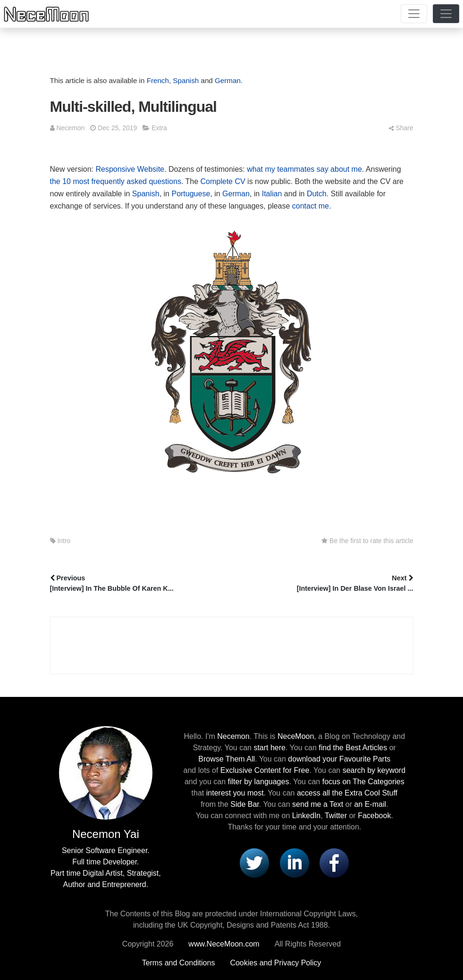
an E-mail (370, 804)
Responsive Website (130, 169)
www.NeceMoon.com (224, 944)
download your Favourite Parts (339, 759)
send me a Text (318, 804)
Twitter (336, 816)
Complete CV (223, 181)
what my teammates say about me (304, 169)
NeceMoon (296, 736)
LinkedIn (307, 816)
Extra (159, 128)
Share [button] (401, 128)
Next (324, 584)
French (158, 80)
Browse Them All (227, 759)
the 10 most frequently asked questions (116, 181)
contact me (311, 206)
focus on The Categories (363, 782)
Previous (140, 584)
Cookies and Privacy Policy (275, 963)
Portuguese (191, 194)
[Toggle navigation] (414, 14)
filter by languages (259, 782)
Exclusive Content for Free (265, 770)
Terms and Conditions (179, 963)
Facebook (374, 816)
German (228, 80)
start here (269, 748)
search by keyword (374, 770)
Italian (272, 194)
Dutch (317, 194)
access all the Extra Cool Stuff (347, 793)
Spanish (186, 80)
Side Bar (244, 804)
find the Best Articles (353, 748)
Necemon (70, 128)
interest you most (235, 793)
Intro (64, 541)
